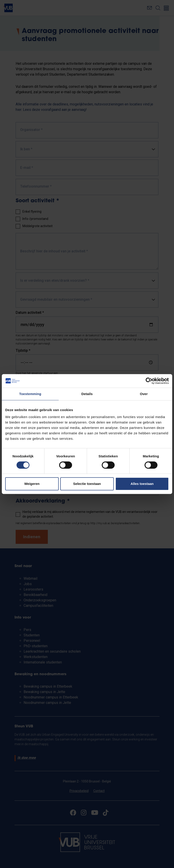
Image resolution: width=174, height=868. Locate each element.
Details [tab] (87, 394)
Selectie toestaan (87, 484)
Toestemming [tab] (30, 394)
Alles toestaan (142, 484)
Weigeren (32, 484)
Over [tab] (144, 394)
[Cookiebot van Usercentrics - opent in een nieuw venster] (149, 381)
